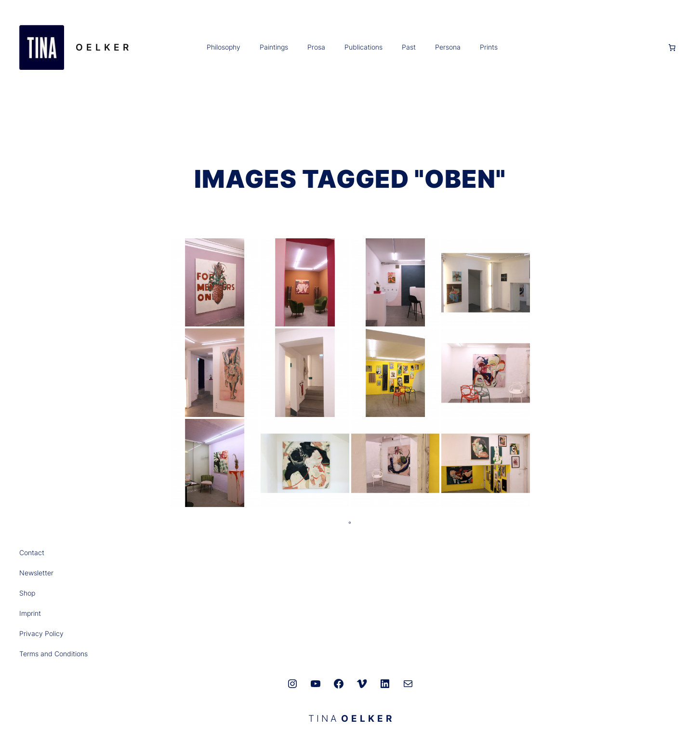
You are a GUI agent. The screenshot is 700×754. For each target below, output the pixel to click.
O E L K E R (102, 47)
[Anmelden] (582, 47)
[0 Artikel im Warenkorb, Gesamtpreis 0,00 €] (672, 48)
